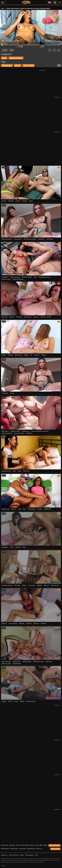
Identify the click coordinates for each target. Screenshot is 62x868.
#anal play (11, 201)
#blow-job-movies (7, 664)
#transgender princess (44, 277)
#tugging (26, 355)
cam (4, 58)
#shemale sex (28, 317)
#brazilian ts (5, 277)
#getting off (41, 239)
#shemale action (31, 701)
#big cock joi (5, 431)
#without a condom (46, 317)
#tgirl (35, 277)
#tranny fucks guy (15, 277)
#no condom (32, 585)
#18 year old (4, 845)
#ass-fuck (36, 317)
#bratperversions (6, 471)
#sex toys (4, 624)
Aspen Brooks (31, 849)
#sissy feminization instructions (40, 431)
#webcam (7, 66)
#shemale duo (18, 239)
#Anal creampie (25, 845)
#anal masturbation (7, 433)
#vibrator (18, 201)
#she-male (5, 317)
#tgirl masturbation (7, 239)
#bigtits (4, 355)
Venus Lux (39, 849)
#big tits (24, 585)
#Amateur (12, 845)
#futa (18, 66)
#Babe (46, 845)
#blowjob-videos (27, 662)
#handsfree (29, 433)
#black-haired (18, 355)
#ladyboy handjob (15, 431)
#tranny (12, 393)
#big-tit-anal (49, 662)
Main (2, 8)
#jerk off (10, 701)
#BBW (41, 845)
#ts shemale (50, 239)
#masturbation (32, 509)
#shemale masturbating (30, 239)
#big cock (12, 317)
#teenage (10, 355)
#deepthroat (5, 547)
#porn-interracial (6, 662)
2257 (36, 855)
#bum (14, 471)
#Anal (17, 845)
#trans (31, 201)
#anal (24, 509)
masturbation (16, 58)
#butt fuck (36, 624)
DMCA (22, 855)
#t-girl (16, 701)
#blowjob (22, 701)
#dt (31, 355)
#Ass (37, 845)
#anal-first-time (17, 662)
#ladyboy (39, 585)
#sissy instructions (19, 433)
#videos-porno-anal (38, 662)
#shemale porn (55, 585)
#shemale (18, 547)
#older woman (6, 509)
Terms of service (14, 855)
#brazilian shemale (27, 277)
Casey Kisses (14, 849)
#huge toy (29, 624)
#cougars (25, 201)
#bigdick (44, 355)
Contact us (4, 855)
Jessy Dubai (22, 849)
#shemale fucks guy (18, 279)
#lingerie (40, 509)
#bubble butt (47, 509)
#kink (20, 509)
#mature (4, 201)
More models (55, 849)
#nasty (20, 471)
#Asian (32, 845)
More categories (54, 845)
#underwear (5, 393)
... (59, 66)
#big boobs (26, 471)
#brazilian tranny (6, 279)
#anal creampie (13, 624)
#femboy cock (26, 431)
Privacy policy (29, 855)
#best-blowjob (17, 664)
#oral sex (14, 509)
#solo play (28, 66)
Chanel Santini (5, 849)
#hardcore (37, 355)
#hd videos (19, 317)
